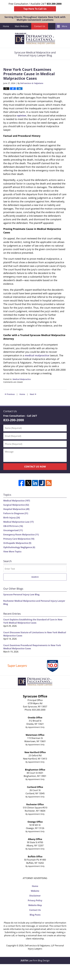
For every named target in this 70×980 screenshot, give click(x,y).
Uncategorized (13, 530)
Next (33, 394)
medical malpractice (37, 355)
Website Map (35, 905)
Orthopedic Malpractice (17, 543)
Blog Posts (35, 915)
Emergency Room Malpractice (21, 535)
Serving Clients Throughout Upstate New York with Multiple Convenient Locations (35, 18)
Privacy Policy (35, 900)
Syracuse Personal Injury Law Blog (21, 594)
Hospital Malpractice (16, 509)
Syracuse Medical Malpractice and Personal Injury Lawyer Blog (35, 39)
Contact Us (40, 26)
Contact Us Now (35, 467)
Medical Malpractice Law (18, 522)
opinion (22, 116)
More (64, 26)
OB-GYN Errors (13, 526)
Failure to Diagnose (16, 513)
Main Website (22, 26)
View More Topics (12, 552)
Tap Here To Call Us (35, 9)
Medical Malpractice (22, 379)
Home (6, 26)
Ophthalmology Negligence (19, 547)
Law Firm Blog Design (35, 961)
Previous (10, 394)
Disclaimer (35, 896)
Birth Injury (12, 518)
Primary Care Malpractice (19, 539)
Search (35, 577)
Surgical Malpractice (16, 505)
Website (35, 891)
